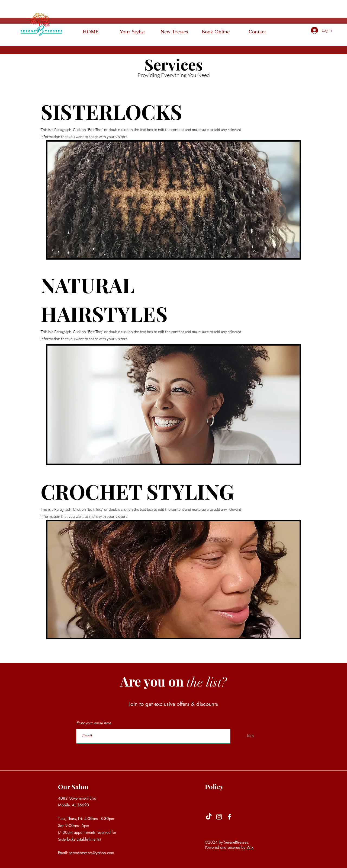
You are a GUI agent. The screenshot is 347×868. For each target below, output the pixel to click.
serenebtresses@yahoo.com (92, 853)
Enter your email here (94, 723)
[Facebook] (229, 817)
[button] (336, 30)
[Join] (250, 736)
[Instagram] (219, 817)
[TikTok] (209, 817)
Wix (250, 847)
